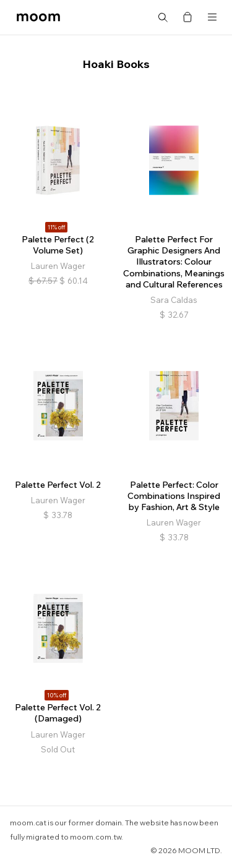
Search (163, 17)
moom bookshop (38, 17)
